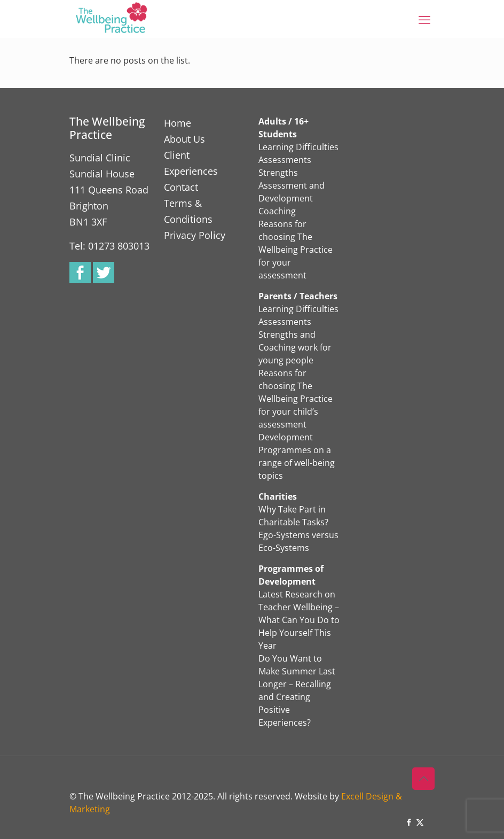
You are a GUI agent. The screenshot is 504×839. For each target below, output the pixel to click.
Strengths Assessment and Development (292, 185)
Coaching (277, 211)
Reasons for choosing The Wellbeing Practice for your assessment (296, 250)
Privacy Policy (195, 235)
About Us (184, 139)
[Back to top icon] (423, 779)
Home (178, 123)
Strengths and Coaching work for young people (295, 347)
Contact (181, 187)
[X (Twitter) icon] (420, 822)
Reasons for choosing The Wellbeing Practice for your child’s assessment (296, 399)
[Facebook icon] (409, 822)
